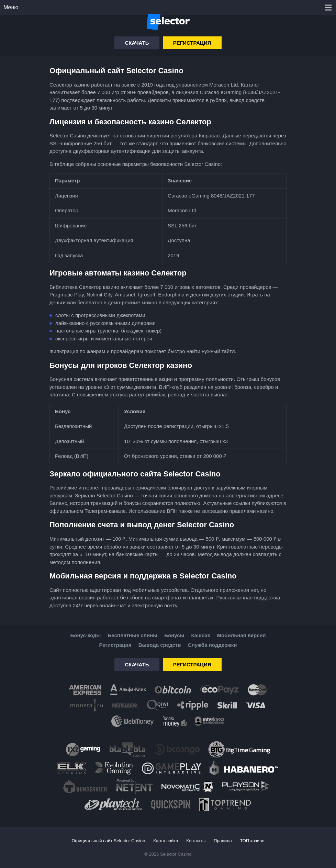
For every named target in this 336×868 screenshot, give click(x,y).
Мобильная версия (241, 635)
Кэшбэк (200, 635)
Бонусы (174, 635)
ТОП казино (252, 841)
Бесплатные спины (133, 635)
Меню (11, 7)
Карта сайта (166, 841)
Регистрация (192, 43)
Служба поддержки (212, 645)
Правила (223, 841)
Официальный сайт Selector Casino (108, 841)
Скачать (137, 43)
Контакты (196, 841)
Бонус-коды (85, 635)
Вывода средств (160, 645)
